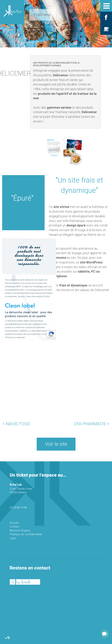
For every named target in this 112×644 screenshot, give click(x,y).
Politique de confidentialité (26, 534)
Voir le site (56, 444)
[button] (8, 638)
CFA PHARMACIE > (92, 424)
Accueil (14, 523)
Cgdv (13, 538)
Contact (15, 527)
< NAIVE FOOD (16, 424)
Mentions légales (20, 531)
